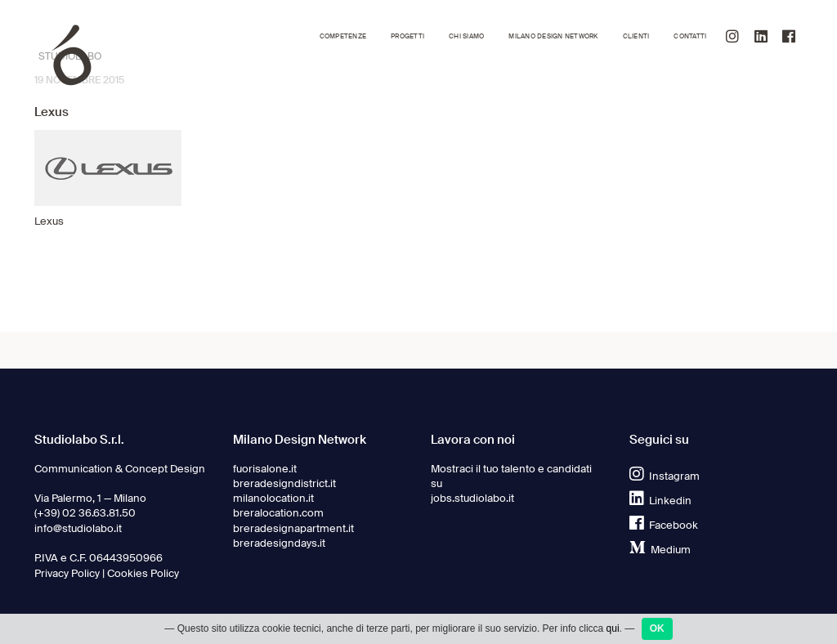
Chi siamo (466, 36)
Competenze (343, 36)
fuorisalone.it (265, 469)
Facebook (664, 525)
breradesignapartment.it (293, 528)
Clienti (636, 36)
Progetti (407, 36)
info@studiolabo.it (78, 528)
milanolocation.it (273, 498)
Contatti (690, 36)
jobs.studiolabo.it (472, 498)
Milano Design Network (553, 36)
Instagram (665, 476)
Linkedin (660, 501)
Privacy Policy (67, 573)
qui (613, 632)
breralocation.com (278, 513)
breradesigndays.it (279, 543)
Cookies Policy (143, 573)
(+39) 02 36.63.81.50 (85, 513)
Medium (660, 550)
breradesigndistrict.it (284, 483)
